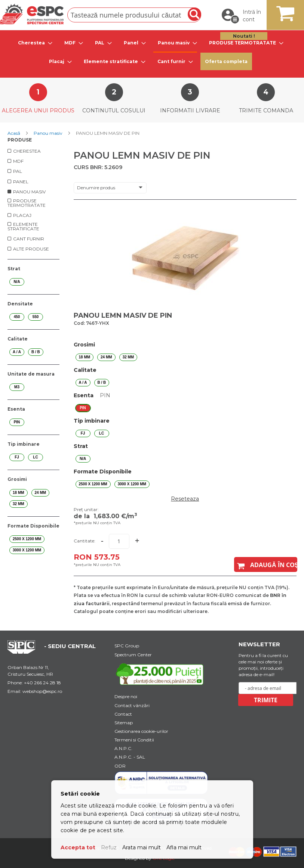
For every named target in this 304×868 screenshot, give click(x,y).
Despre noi (126, 696)
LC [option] (102, 433)
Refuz (109, 847)
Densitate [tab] (20, 304)
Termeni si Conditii (134, 740)
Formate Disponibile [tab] (33, 526)
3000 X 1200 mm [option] (132, 484)
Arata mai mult (142, 847)
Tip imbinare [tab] (24, 444)
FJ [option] (83, 433)
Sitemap (124, 723)
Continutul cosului (114, 111)
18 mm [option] (85, 357)
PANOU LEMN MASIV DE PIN (123, 315)
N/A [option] (83, 459)
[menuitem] (33, 43)
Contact (123, 714)
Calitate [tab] (18, 339)
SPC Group (127, 646)
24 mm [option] (106, 357)
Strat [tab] (14, 269)
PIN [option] (83, 408)
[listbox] (185, 357)
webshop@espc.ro (42, 691)
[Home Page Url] (25, 652)
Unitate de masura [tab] (31, 374)
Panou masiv (49, 133)
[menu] (152, 52)
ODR (120, 766)
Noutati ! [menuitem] (244, 36)
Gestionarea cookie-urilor (141, 731)
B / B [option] (102, 382)
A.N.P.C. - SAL (130, 757)
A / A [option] (83, 382)
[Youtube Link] (161, 674)
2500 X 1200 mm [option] (93, 484)
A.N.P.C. (123, 748)
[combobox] (134, 15)
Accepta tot (78, 847)
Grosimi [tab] (17, 479)
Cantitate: (85, 541)
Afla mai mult (184, 847)
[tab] (33, 43)
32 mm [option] (128, 357)
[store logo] (32, 14)
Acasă (14, 133)
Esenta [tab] (16, 409)
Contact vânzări (132, 705)
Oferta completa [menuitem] (226, 61)
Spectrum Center (133, 655)
